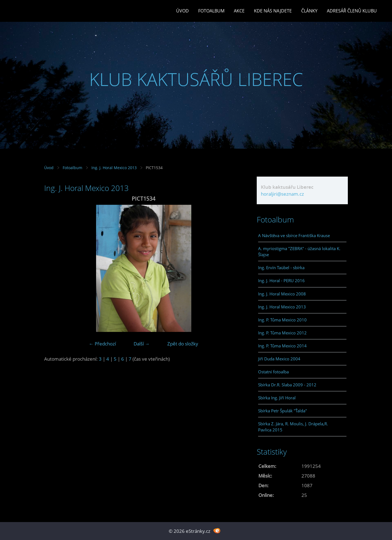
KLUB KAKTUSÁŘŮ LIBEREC (196, 79)
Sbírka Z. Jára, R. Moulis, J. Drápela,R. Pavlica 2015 (293, 427)
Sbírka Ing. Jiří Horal (277, 398)
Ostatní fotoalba (273, 372)
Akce (239, 11)
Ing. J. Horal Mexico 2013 (114, 168)
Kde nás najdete (273, 11)
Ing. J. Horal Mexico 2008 (282, 294)
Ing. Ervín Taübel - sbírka (281, 268)
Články (309, 11)
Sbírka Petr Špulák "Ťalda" (283, 411)
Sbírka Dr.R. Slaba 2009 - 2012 (287, 385)
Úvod (182, 11)
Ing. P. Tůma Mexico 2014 (282, 346)
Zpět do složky (183, 344)
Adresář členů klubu (352, 11)
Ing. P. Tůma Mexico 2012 (282, 333)
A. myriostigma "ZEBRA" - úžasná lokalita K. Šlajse (299, 251)
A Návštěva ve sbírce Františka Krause (294, 235)
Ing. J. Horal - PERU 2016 (281, 281)
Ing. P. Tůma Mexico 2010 (282, 320)
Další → (142, 344)
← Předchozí (102, 344)
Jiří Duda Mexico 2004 (279, 359)
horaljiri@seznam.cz (282, 194)
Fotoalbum (211, 11)
